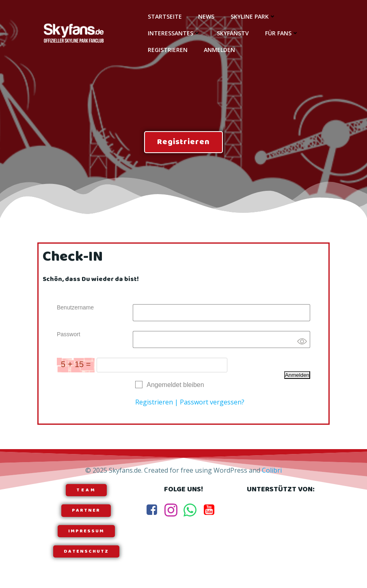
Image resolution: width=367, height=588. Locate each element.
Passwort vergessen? (212, 402)
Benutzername (75, 307)
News (206, 16)
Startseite (165, 16)
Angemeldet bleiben (175, 385)
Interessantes (174, 33)
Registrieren (168, 50)
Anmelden (219, 50)
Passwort (69, 334)
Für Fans (282, 33)
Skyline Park (253, 16)
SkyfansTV (233, 33)
